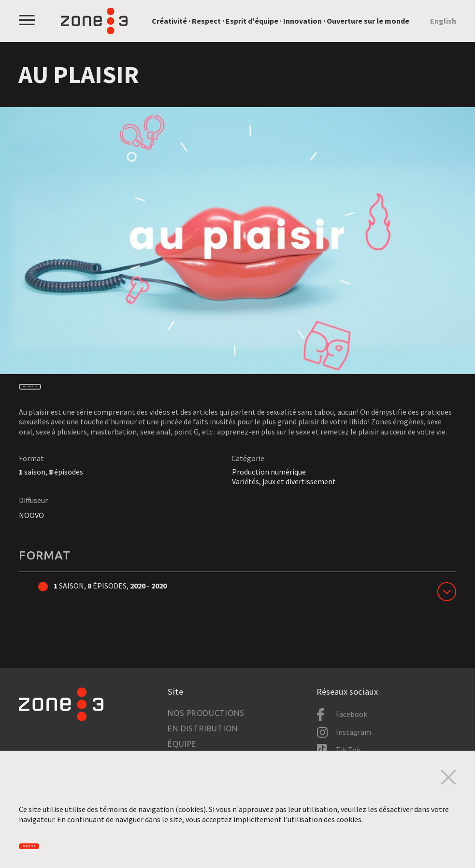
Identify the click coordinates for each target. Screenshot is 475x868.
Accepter (49, 841)
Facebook (352, 714)
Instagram (353, 732)
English (443, 21)
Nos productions (206, 714)
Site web (47, 392)
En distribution (202, 729)
